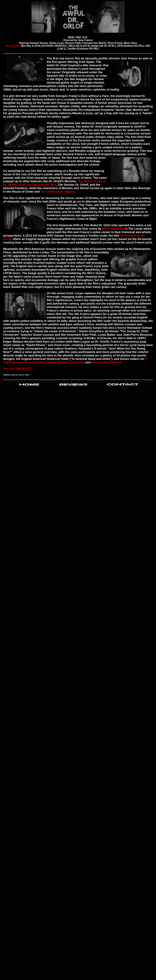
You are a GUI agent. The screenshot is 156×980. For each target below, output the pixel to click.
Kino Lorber (13, 46)
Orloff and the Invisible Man (37, 185)
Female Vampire (58, 362)
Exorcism (77, 362)
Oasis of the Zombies (106, 362)
